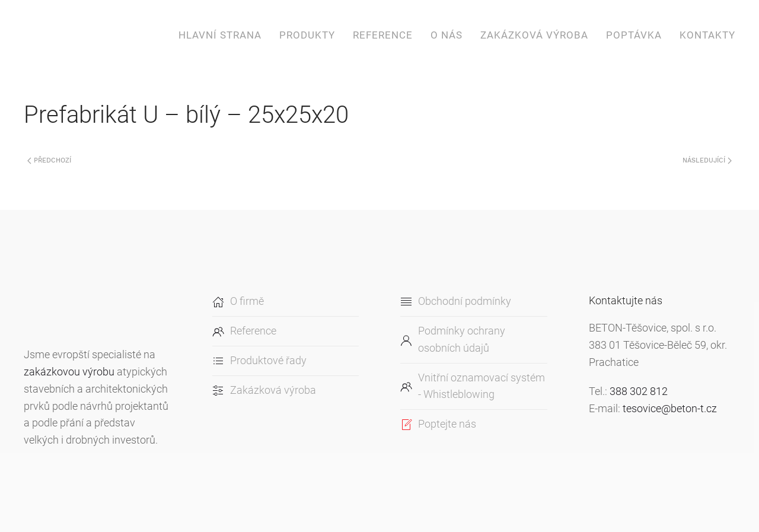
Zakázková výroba (534, 35)
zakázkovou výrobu (69, 372)
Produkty (307, 35)
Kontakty (707, 35)
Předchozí (49, 160)
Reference (383, 35)
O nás (447, 35)
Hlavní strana (220, 35)
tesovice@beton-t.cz (670, 408)
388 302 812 (639, 391)
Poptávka (634, 35)
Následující (707, 160)
